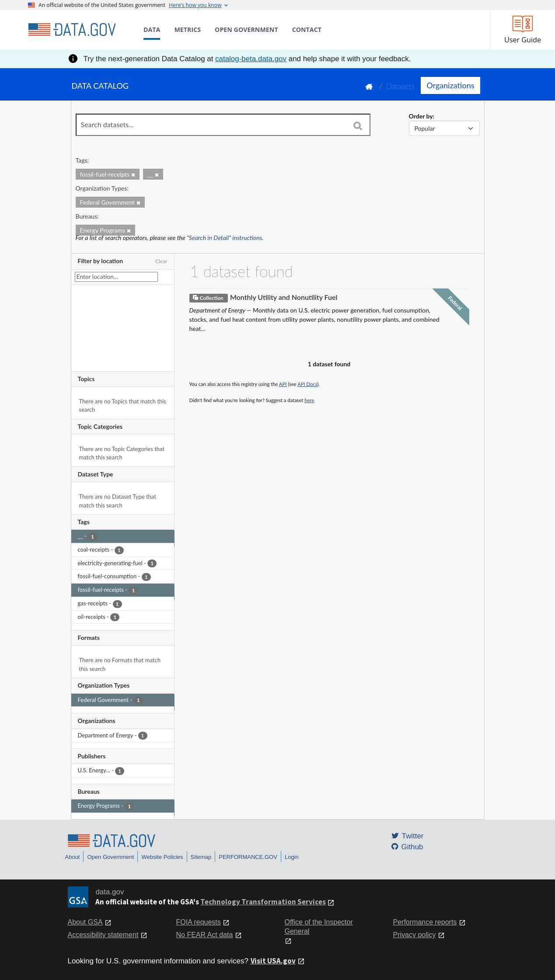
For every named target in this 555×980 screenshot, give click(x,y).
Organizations (450, 85)
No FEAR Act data (205, 935)
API (283, 384)
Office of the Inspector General (319, 927)
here (309, 400)
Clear (161, 261)
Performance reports (425, 922)
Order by (421, 116)
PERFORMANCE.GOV (248, 857)
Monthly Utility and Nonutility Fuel (284, 297)
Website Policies (162, 857)
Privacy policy (415, 935)
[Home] (72, 30)
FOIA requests (199, 922)
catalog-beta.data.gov (251, 59)
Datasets (400, 86)
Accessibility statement (103, 935)
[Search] (358, 125)
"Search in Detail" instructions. (225, 238)
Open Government (110, 857)
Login (292, 857)
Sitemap (201, 857)
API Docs (307, 384)
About (73, 857)
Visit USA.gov (273, 961)
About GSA (85, 922)
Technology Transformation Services (263, 902)
